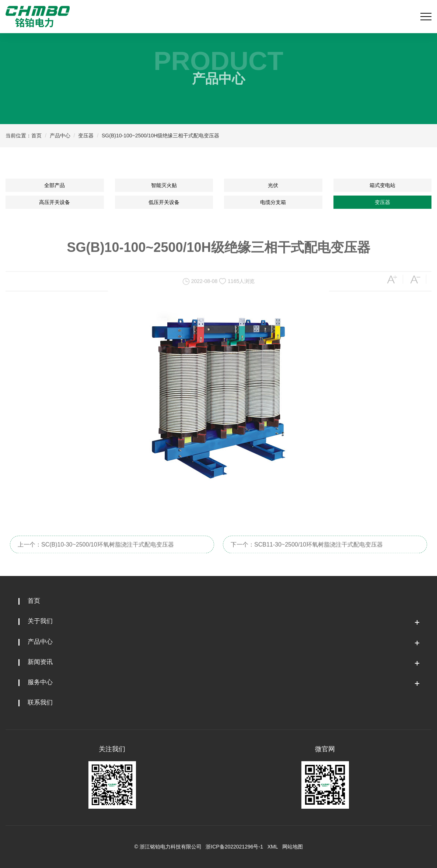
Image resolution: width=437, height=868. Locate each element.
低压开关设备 (164, 202)
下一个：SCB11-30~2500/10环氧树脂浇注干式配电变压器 (307, 554)
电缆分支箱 (273, 202)
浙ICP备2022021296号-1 (234, 847)
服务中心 (40, 682)
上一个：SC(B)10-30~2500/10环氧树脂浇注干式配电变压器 (96, 554)
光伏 (273, 185)
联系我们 (40, 702)
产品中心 (60, 136)
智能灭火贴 (164, 185)
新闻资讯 (40, 662)
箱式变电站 (382, 185)
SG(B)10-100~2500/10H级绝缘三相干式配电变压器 (160, 136)
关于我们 (40, 621)
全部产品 (55, 185)
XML (273, 847)
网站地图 (293, 847)
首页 (36, 136)
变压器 (86, 136)
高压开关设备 (55, 202)
